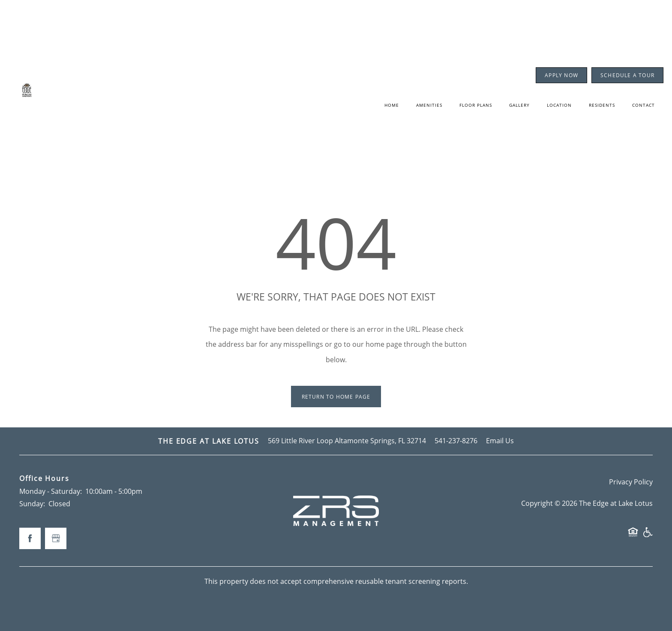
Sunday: (32, 504)
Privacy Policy (631, 482)
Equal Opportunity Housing (633, 536)
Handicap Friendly (648, 536)
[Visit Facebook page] (30, 538)
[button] (561, 75)
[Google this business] (56, 538)
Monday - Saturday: (51, 491)
